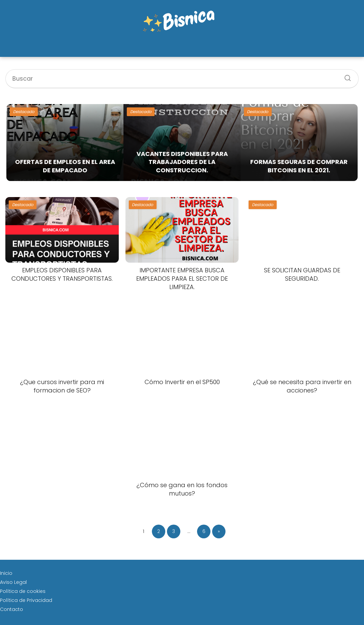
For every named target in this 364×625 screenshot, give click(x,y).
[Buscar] (345, 76)
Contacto (12, 609)
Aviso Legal (13, 582)
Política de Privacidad (26, 600)
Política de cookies (23, 591)
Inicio (6, 573)
